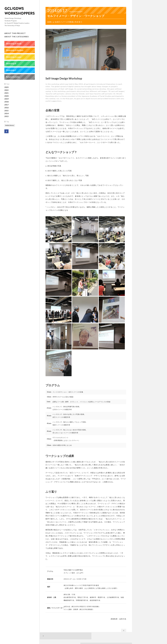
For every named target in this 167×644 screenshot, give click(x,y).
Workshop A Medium (15, 51)
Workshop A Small (14, 44)
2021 (6, 93)
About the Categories (17, 37)
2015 (6, 111)
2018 (6, 102)
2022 (6, 90)
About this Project (15, 34)
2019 (6, 99)
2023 (6, 87)
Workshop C (11, 70)
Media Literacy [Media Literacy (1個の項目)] (10, 126)
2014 (6, 114)
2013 (6, 117)
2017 (6, 105)
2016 (6, 108)
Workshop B (11, 64)
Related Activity (13, 77)
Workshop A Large (14, 57)
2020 (6, 96)
